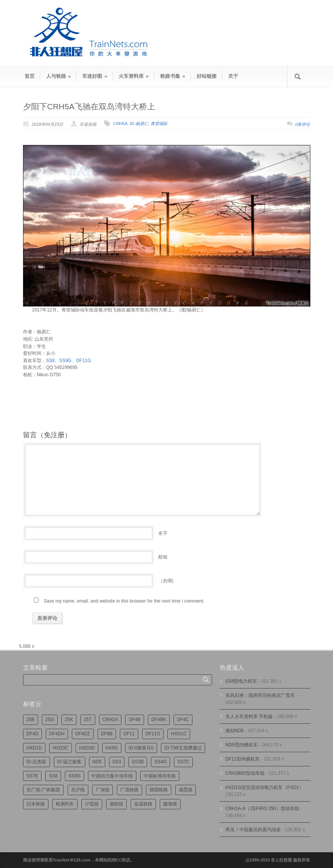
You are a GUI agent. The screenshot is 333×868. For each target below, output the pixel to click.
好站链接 (207, 76)
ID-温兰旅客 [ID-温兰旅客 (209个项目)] (70, 762)
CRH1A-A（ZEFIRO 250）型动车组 (262, 809)
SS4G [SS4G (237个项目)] (161, 762)
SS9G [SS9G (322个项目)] (75, 776)
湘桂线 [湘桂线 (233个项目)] (116, 804)
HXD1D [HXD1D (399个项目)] (34, 748)
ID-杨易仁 (139, 124)
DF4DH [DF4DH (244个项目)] (57, 734)
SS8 (51, 361)
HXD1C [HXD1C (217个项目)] (179, 734)
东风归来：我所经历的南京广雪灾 (260, 695)
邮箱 (163, 557)
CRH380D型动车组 (245, 773)
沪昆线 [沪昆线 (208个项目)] (92, 804)
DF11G (84, 361)
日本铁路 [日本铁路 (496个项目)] (36, 804)
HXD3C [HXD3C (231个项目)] (60, 748)
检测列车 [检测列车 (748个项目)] (65, 804)
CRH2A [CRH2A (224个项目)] (110, 720)
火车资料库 (134, 76)
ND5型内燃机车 (242, 745)
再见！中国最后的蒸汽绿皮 (253, 830)
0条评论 (302, 124)
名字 (163, 533)
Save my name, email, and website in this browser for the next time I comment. (124, 601)
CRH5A (120, 124)
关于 (233, 76)
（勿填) (166, 581)
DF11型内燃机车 (243, 759)
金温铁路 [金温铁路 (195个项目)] (143, 804)
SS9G (65, 361)
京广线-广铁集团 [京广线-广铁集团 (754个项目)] (43, 790)
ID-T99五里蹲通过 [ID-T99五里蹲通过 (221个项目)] (183, 748)
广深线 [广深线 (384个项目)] (103, 790)
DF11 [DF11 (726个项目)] (129, 734)
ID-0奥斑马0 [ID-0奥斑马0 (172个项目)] (141, 748)
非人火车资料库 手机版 (249, 716)
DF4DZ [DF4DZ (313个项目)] (83, 734)
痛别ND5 (235, 731)
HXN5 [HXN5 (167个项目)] (112, 748)
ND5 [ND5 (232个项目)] (97, 762)
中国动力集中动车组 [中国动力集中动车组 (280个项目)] (112, 776)
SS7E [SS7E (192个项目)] (32, 776)
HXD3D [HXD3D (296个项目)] (87, 748)
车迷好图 (95, 76)
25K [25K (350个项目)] (69, 720)
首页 (30, 76)
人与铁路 (59, 76)
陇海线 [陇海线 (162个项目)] (170, 804)
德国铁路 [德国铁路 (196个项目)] (159, 790)
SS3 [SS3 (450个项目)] (117, 762)
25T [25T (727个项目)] (88, 720)
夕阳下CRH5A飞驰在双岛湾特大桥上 (89, 106)
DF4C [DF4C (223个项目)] (183, 720)
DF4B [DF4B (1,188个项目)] (135, 720)
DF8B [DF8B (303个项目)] (107, 734)
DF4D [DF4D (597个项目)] (32, 734)
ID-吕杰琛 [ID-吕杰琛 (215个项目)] (36, 762)
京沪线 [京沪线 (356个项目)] (78, 790)
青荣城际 (159, 124)
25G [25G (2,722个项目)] (50, 720)
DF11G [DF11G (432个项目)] (153, 734)
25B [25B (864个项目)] (31, 720)
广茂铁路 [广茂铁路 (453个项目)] (129, 790)
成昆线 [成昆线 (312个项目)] (186, 790)
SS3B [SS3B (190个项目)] (138, 762)
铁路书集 (173, 76)
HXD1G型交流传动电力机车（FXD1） (265, 787)
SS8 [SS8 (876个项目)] (53, 776)
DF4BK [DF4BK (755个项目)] (159, 720)
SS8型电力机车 (241, 681)
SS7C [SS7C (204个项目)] (183, 762)
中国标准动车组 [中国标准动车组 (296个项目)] (160, 776)
